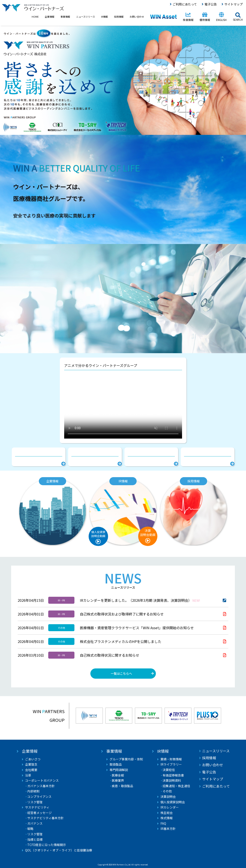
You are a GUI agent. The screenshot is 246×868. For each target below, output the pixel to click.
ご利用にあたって (185, 4)
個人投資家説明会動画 (98, 534)
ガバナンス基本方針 (41, 786)
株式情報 (167, 818)
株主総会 (167, 813)
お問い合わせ (213, 765)
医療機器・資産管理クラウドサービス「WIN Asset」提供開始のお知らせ (137, 628)
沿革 (28, 775)
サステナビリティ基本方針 (46, 818)
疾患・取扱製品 (122, 786)
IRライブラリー (171, 764)
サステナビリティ (37, 807)
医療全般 (118, 775)
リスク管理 (35, 802)
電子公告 (211, 4)
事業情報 (114, 751)
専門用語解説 (119, 770)
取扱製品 (116, 764)
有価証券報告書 (173, 775)
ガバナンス (35, 823)
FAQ (163, 823)
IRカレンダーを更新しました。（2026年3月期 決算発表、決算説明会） (140, 600)
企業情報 (30, 751)
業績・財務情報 (171, 759)
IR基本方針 (168, 829)
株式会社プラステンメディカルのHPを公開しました (121, 641)
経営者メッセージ (40, 813)
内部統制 (33, 791)
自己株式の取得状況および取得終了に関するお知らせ (122, 614)
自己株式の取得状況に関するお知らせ (110, 655)
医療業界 (118, 781)
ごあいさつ (33, 759)
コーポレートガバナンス (42, 781)
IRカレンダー (170, 807)
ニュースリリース (216, 751)
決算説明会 (168, 797)
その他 (167, 791)
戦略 (30, 829)
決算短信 (169, 770)
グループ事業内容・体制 (126, 759)
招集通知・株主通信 (176, 786)
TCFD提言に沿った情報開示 (47, 845)
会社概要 (31, 770)
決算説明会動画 (148, 533)
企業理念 (31, 764)
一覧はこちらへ (121, 673)
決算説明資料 (172, 781)
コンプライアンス (39, 797)
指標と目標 (35, 840)
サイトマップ (234, 4)
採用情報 (209, 758)
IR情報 (163, 751)
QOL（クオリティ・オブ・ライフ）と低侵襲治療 (59, 850)
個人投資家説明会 (173, 802)
